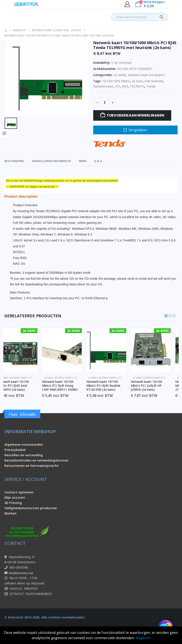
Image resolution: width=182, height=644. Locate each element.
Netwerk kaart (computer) (146, 75)
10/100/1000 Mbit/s (116, 81)
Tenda (151, 86)
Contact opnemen (19, 492)
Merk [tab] (83, 161)
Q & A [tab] (98, 161)
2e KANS (120, 75)
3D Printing (13, 503)
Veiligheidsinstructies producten (31, 508)
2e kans (137, 81)
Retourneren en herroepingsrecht (31, 466)
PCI (118, 86)
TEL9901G (137, 86)
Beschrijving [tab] (14, 161)
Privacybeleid (15, 450)
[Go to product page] (24, 350)
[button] (166, 316)
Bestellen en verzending (24, 455)
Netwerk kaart (103, 86)
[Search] (162, 17)
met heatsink (154, 81)
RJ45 (125, 86)
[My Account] (127, 4)
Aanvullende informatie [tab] (51, 161)
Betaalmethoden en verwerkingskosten (36, 460)
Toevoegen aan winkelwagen (135, 115)
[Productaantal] (105, 103)
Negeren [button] (143, 638)
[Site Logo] (26, 4)
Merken (10, 513)
